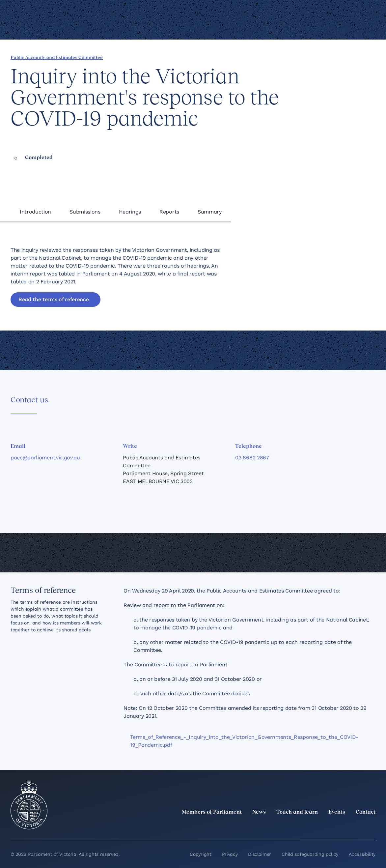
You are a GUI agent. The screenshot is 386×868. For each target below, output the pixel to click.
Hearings (130, 212)
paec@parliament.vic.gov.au (45, 458)
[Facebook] (343, 827)
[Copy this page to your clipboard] (338, 57)
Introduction (35, 212)
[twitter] (299, 827)
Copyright (200, 854)
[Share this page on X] (315, 57)
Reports (169, 212)
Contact (366, 812)
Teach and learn (297, 812)
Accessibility (362, 854)
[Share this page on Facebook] (293, 57)
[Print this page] (349, 57)
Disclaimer (260, 854)
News (259, 812)
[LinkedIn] (314, 827)
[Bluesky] (372, 827)
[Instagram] (328, 827)
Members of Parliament (212, 812)
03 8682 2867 (252, 458)
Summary (210, 212)
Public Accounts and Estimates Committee (57, 58)
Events (337, 812)
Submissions (85, 212)
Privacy (230, 854)
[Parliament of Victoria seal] (29, 805)
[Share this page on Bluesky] (326, 57)
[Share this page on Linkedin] (304, 57)
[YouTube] (357, 827)
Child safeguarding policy (310, 854)
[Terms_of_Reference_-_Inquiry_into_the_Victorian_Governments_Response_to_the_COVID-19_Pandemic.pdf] (249, 741)
